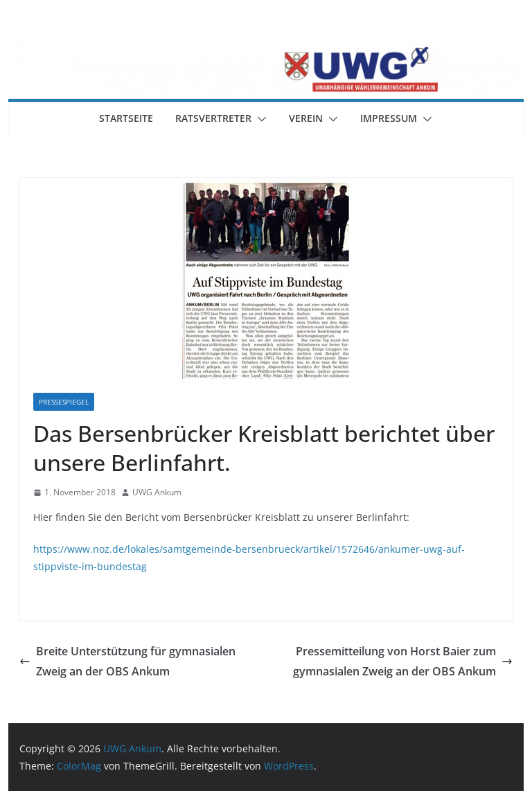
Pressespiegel (64, 402)
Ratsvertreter (213, 118)
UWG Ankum (157, 492)
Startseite (126, 118)
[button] (259, 119)
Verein (306, 118)
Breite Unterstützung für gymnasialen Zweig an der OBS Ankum (127, 661)
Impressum (389, 118)
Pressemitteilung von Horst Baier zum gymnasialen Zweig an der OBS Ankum (403, 661)
